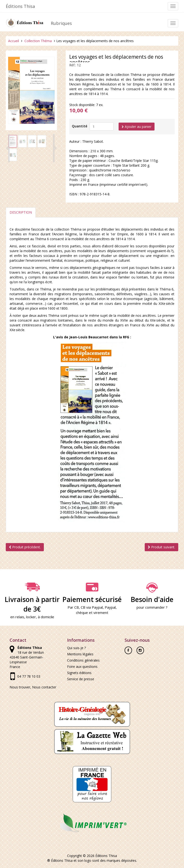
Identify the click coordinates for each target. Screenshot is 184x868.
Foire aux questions (82, 667)
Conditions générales (83, 661)
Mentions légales (80, 654)
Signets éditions (79, 673)
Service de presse (81, 679)
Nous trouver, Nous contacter (33, 687)
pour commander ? (152, 607)
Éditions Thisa (20, 6)
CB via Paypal (92, 607)
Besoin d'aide (152, 593)
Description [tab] (21, 213)
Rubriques (61, 23)
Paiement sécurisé (92, 593)
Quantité (80, 126)
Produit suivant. (161, 547)
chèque (82, 613)
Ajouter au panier (137, 127)
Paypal (110, 607)
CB (77, 607)
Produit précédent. (25, 547)
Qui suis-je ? (76, 648)
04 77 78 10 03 (29, 677)
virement (101, 613)
